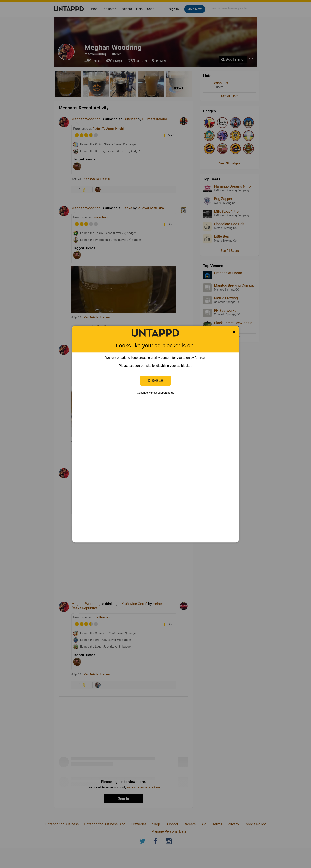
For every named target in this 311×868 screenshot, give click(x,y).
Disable (155, 381)
